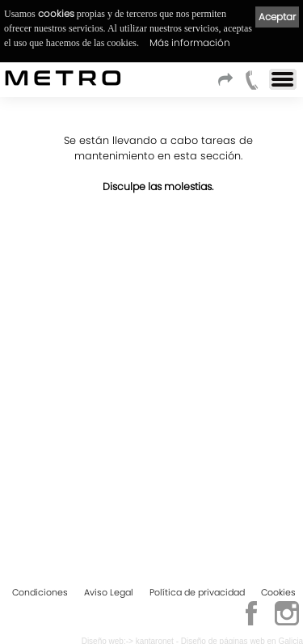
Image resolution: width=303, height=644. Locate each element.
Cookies (278, 592)
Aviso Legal (109, 592)
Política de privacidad (197, 592)
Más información (190, 42)
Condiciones (40, 592)
